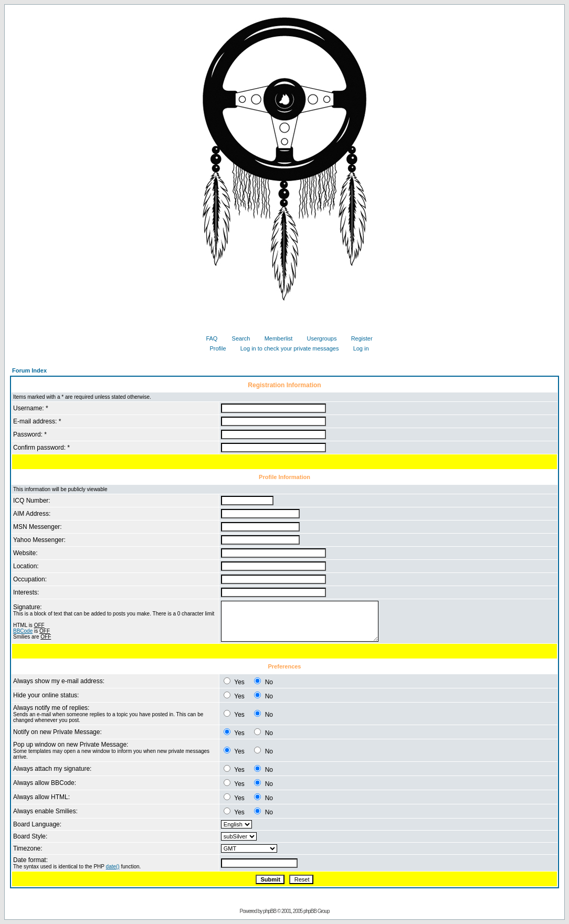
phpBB (270, 911)
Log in (357, 348)
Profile (214, 348)
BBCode (23, 631)
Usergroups (318, 338)
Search (237, 338)
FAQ (208, 338)
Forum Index (29, 370)
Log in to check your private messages (286, 348)
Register (358, 338)
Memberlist (275, 338)
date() (113, 867)
